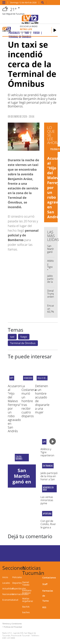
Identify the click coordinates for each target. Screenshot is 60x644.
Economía (7, 600)
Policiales (17, 577)
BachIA (26, 607)
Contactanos (49, 578)
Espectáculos (19, 589)
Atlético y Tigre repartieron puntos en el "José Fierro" (48, 455)
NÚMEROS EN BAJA (48, 489)
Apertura (47, 514)
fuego (24, 337)
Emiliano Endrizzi (27, 592)
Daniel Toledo (26, 583)
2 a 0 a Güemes (19, 458)
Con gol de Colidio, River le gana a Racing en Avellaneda (48, 527)
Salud (15, 600)
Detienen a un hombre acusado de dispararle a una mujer (42, 399)
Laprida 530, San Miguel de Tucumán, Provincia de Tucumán (19, 634)
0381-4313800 (9, 638)
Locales (6, 583)
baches (26, 612)
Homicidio (28, 378)
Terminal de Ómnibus (23, 343)
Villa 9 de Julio (44, 378)
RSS (44, 607)
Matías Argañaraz (28, 600)
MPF (12, 378)
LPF (44, 442)
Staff (45, 584)
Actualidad (8, 589)
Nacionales (8, 594)
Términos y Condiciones (12, 624)
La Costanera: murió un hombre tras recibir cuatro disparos (29, 401)
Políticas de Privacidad (13, 627)
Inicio (5, 577)
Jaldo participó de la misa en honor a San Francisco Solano (49, 479)
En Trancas (48, 466)
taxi (12, 337)
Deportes (17, 583)
